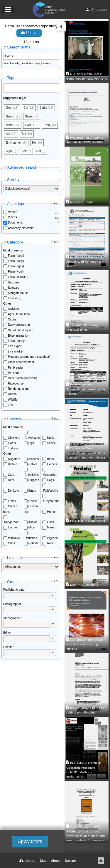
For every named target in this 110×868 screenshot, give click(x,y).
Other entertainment (21, 362)
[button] (53, 596)
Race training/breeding (23, 378)
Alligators (14, 459)
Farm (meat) (16, 256)
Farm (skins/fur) (18, 277)
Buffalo (12, 464)
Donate (70, 861)
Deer (11, 480)
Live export (15, 346)
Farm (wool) (16, 272)
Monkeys (14, 538)
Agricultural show (19, 314)
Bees (50, 459)
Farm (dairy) (16, 261)
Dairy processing (19, 325)
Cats (11, 475)
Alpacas (34, 459)
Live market (16, 351)
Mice (32, 527)
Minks (51, 527)
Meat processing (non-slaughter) (29, 357)
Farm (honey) (17, 341)
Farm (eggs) (16, 266)
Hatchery (14, 282)
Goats (12, 443)
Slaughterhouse (18, 293)
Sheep (51, 443)
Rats (50, 543)
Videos (12, 217)
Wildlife (13, 400)
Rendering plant (18, 389)
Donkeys (14, 491)
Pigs (31, 443)
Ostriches (31, 538)
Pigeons (52, 538)
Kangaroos (11, 522)
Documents (15, 223)
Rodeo (12, 394)
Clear (55, 203)
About (56, 861)
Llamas (13, 527)
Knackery (14, 298)
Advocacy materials (21, 228)
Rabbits (33, 543)
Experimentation (18, 336)
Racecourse (16, 383)
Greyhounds (51, 501)
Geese (33, 501)
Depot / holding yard (21, 330)
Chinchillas (32, 475)
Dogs (50, 480)
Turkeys (13, 448)
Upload (29, 33)
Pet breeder (16, 368)
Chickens (14, 438)
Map (43, 861)
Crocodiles (50, 475)
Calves (33, 464)
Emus (32, 491)
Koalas (33, 522)
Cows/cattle (32, 438)
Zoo (10, 405)
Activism (13, 309)
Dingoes (34, 480)
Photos (12, 212)
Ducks (51, 438)
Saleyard (14, 288)
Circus (12, 319)
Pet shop (14, 373)
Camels (52, 464)
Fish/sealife (51, 491)
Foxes (12, 501)
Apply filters (30, 841)
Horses (52, 512)
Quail (11, 543)
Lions (50, 522)
